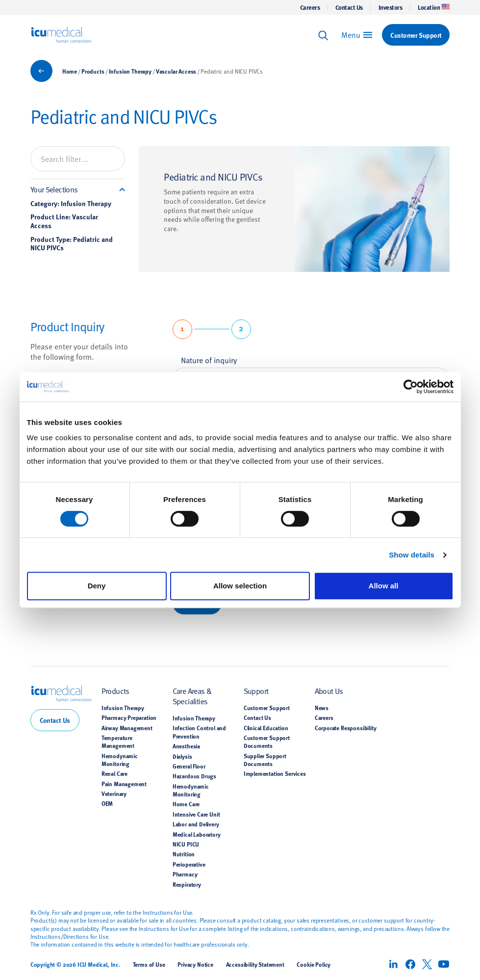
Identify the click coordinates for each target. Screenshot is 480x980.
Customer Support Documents (267, 742)
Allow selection (240, 586)
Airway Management (127, 728)
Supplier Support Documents (265, 760)
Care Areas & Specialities (192, 696)
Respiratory (187, 884)
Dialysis (182, 756)
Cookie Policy (314, 964)
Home (70, 71)
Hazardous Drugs (194, 776)
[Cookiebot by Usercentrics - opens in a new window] (411, 387)
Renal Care (114, 773)
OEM (107, 803)
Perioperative (189, 864)
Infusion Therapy (130, 71)
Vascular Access (176, 71)
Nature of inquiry (209, 360)
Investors (391, 7)
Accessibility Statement (255, 964)
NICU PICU (186, 844)
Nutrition (184, 854)
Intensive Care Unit (196, 814)
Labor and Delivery (196, 824)
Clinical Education (266, 728)
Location (434, 7)
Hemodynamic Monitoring (120, 760)
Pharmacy (185, 874)
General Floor (189, 766)
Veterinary (114, 794)
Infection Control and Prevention (199, 732)
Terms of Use (149, 964)
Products (93, 71)
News (322, 708)
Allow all (384, 586)
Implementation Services (275, 773)
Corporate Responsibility (346, 728)
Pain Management (124, 784)
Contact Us (349, 7)
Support (256, 690)
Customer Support (267, 708)
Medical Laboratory (197, 834)
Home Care (186, 804)
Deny (97, 586)
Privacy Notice (195, 964)
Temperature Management (118, 742)
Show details (412, 555)
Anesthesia (186, 746)
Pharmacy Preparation (129, 717)
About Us (329, 690)
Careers (310, 7)
